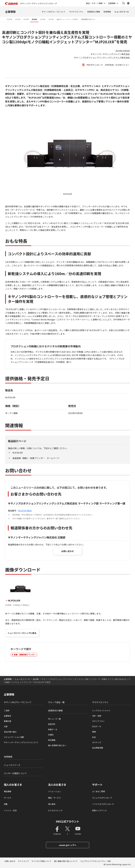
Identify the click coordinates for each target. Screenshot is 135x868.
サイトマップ (23, 861)
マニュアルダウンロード (102, 798)
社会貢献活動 (98, 748)
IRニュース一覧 (54, 719)
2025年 (18, 19)
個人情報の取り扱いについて (66, 861)
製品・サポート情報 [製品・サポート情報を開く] (94, 3)
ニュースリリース (122, 12)
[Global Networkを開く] (128, 3)
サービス (8, 798)
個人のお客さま (13, 785)
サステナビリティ (76, 12)
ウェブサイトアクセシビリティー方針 (96, 861)
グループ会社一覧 (56, 702)
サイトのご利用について (41, 861)
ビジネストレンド (55, 810)
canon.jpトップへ (68, 845)
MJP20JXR (18, 453)
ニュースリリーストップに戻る (22, 633)
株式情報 (52, 740)
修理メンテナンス (99, 810)
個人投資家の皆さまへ (57, 745)
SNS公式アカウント (67, 821)
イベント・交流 (10, 810)
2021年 (51, 19)
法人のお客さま (57, 785)
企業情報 (10, 12)
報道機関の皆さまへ (88, 19)
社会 (94, 737)
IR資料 (51, 735)
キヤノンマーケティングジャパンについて (21, 742)
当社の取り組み (10, 732)
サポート (97, 785)
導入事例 (52, 804)
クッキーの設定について (15, 773)
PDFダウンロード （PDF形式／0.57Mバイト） (108, 65)
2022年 (43, 19)
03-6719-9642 (25, 511)
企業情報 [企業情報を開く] (112, 3)
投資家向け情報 (94, 12)
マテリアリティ (98, 721)
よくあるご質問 (98, 791)
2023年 (34, 19)
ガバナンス (97, 742)
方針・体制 (97, 716)
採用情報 (107, 12)
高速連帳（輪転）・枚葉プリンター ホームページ (36, 458)
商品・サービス (54, 798)
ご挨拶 (7, 710)
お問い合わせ (68, 551)
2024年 (26, 19)
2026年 (9, 19)
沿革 (6, 726)
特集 (6, 804)
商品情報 (8, 791)
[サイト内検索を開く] (124, 3)
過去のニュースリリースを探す (67, 19)
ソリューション (54, 791)
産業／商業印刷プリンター (25, 655)
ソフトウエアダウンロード (103, 804)
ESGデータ (97, 726)
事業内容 (8, 721)
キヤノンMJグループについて (54, 12)
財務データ (53, 729)
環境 (94, 732)
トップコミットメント (101, 710)
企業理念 (8, 716)
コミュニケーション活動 (14, 737)
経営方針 (52, 724)
